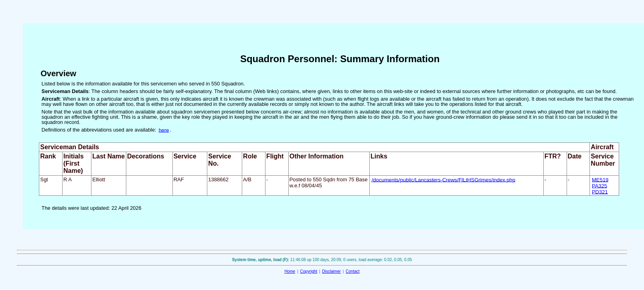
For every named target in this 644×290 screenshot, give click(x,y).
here (164, 130)
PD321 (600, 192)
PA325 (599, 186)
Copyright (309, 271)
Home (290, 271)
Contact (352, 271)
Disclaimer (331, 271)
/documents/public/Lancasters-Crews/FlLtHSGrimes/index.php (444, 179)
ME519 (600, 179)
